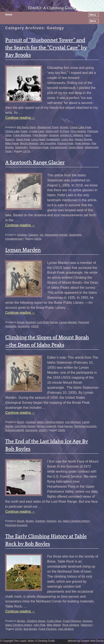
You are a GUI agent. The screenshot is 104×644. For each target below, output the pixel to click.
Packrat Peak (65, 143)
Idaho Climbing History (50, 422)
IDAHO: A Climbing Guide (52, 8)
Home (9, 15)
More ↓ (94, 21)
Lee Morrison (73, 422)
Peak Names (83, 143)
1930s (62, 430)
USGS (35, 326)
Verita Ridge (76, 147)
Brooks (64, 127)
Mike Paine (12, 143)
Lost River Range (47, 322)
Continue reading (20, 118)
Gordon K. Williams (72, 135)
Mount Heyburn (29, 143)
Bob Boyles (30, 629)
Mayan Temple (84, 139)
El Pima (64, 131)
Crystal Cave (36, 131)
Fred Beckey (40, 135)
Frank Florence (72, 621)
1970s (27, 151)
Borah (21, 322)
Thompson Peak (39, 147)
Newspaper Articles (56, 235)
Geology (54, 135)
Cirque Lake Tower (16, 131)
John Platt (39, 625)
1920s (38, 239)
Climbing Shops (36, 621)
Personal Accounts (86, 426)
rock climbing (66, 629)
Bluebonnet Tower (48, 127)
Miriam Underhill (46, 426)
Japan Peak (23, 139)
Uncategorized (58, 147)
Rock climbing (71, 625)
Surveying (24, 326)
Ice (41, 235)
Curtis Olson (54, 621)
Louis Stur (67, 139)
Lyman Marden (23, 250)
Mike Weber (54, 625)
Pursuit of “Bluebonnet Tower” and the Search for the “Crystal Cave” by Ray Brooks (46, 48)
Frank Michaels (22, 135)
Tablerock (86, 625)
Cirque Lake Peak (80, 127)
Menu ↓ (94, 15)
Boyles (30, 521)
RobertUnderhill (15, 430)
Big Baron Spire (27, 127)
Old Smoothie (48, 143)
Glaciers (33, 235)
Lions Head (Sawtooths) (46, 139)
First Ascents (78, 131)
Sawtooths (21, 147)
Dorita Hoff (52, 131)
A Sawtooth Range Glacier (35, 163)
